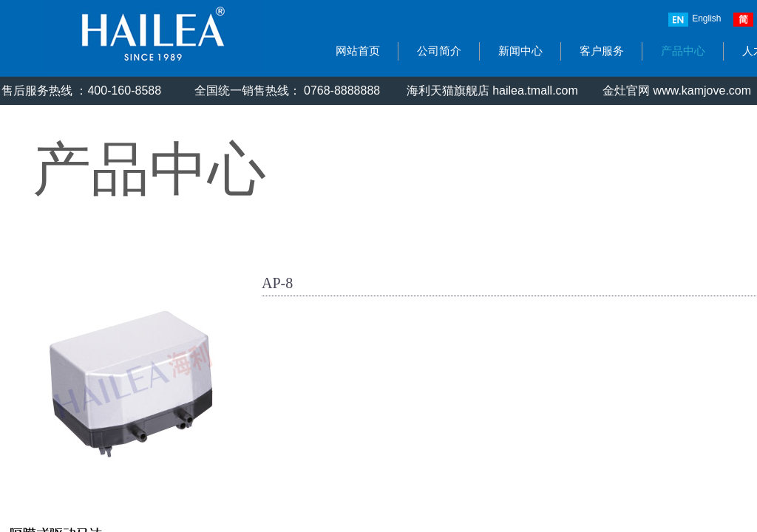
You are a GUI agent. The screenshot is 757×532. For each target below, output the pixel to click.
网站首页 (358, 51)
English (695, 20)
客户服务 (602, 51)
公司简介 (439, 51)
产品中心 (683, 51)
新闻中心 (520, 51)
